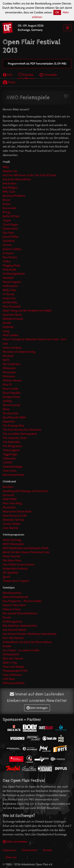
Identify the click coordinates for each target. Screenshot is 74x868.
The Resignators (12, 446)
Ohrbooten (9, 368)
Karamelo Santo (12, 315)
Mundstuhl (9, 507)
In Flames (9, 294)
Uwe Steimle (10, 528)
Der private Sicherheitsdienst (20, 613)
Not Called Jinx (12, 364)
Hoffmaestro (10, 286)
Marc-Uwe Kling (12, 503)
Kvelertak (8, 327)
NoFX (6, 360)
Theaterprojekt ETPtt (15, 671)
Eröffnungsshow (13, 621)
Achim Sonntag (12, 540)
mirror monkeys (12, 348)
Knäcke (7, 646)
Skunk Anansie (11, 405)
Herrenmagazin (12, 282)
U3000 (7, 462)
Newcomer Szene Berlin (17, 511)
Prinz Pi (7, 385)
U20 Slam (9, 679)
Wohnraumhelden (14, 683)
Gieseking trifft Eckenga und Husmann (25, 491)
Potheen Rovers (12, 380)
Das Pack (8, 233)
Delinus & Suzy (12, 609)
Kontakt (47, 850)
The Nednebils (11, 442)
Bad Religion (10, 187)
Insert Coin (9, 298)
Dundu (7, 617)
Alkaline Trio (10, 171)
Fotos (9, 82)
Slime (6, 409)
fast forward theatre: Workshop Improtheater (30, 634)
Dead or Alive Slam (14, 605)
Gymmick (8, 495)
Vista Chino (10, 471)
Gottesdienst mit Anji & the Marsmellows (27, 642)
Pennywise (9, 372)
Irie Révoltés (10, 302)
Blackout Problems (14, 196)
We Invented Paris (14, 475)
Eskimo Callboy (12, 249)
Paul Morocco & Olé (15, 516)
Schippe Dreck (11, 397)
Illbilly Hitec (10, 290)
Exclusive (8, 253)
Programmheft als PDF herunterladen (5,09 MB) (37, 64)
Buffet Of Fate (11, 216)
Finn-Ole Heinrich (13, 638)
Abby (6, 167)
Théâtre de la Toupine (16, 581)
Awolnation (10, 183)
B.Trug (6, 212)
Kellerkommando (13, 319)
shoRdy (7, 401)
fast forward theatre (15, 630)
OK (57, 12)
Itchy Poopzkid (12, 306)
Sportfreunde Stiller (14, 417)
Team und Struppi (13, 667)
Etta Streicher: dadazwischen (20, 626)
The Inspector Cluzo (15, 438)
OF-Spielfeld (10, 573)
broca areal (9, 208)
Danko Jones (10, 229)
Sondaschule (10, 413)
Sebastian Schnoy (13, 520)
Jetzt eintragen (37, 708)
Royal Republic (12, 393)
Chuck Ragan (10, 224)
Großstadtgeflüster (14, 274)
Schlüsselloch (11, 654)
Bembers (8, 487)
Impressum (9, 850)
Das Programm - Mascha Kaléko (22, 601)
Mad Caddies (10, 335)
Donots (7, 245)
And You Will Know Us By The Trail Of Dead (29, 175)
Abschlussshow (12, 593)
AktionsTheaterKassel (15, 597)
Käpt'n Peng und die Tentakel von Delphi (27, 311)
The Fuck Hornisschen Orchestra (22, 430)
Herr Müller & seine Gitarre (18, 564)
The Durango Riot (13, 426)
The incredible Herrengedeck (20, 434)
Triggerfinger (10, 454)
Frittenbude (9, 270)
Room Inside (10, 389)
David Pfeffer (11, 237)
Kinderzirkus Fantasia (15, 569)
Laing (6, 331)
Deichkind (9, 241)
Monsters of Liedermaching (19, 352)
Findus (7, 261)
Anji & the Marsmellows (17, 179)
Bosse (6, 200)
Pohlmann (9, 376)
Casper (7, 220)
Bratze (7, 204)
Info (8, 75)
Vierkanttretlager (13, 467)
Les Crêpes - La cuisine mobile (21, 650)
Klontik (7, 323)
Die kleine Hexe (12, 560)
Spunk (6, 577)
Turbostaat (9, 458)
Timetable (48, 75)
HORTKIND (10, 499)
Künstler (26, 75)
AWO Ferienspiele (13, 544)
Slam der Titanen (13, 658)
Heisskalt (8, 278)
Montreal (8, 356)
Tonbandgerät (11, 450)
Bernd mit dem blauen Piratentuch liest (26, 552)
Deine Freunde (11, 556)
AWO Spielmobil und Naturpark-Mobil (26, 548)
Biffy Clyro (9, 192)
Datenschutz (30, 850)
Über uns (11, 857)
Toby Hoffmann (12, 675)
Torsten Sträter (12, 524)
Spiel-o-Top (10, 663)
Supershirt (9, 421)
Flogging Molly (11, 265)
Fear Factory (10, 257)
